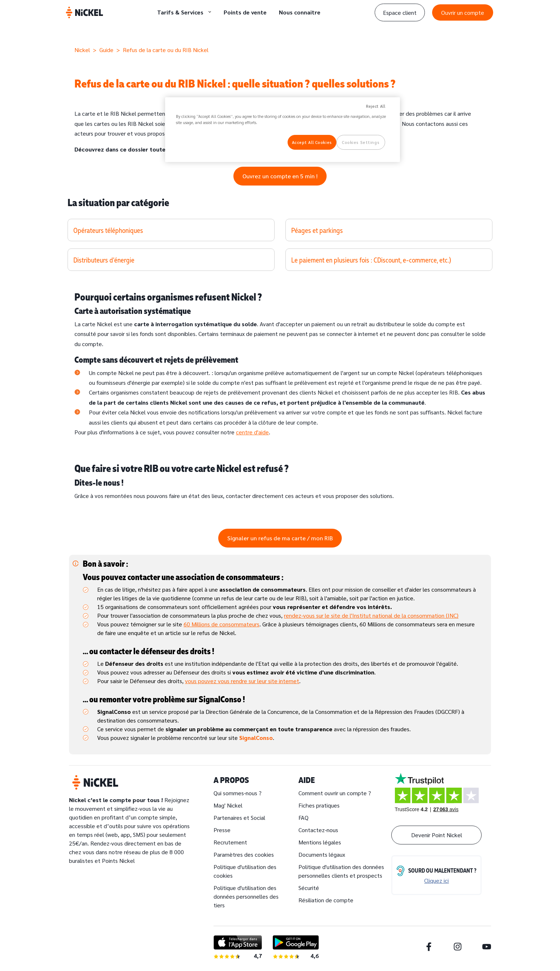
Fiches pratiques (319, 805)
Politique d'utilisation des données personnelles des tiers (246, 896)
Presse (222, 830)
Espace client (400, 12)
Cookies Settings (361, 142)
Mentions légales (320, 842)
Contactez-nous (318, 830)
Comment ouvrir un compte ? (335, 793)
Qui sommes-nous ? (238, 793)
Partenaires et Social (239, 817)
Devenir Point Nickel (437, 835)
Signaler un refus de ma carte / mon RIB (280, 538)
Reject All (376, 106)
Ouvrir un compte (463, 12)
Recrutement (230, 842)
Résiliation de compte (326, 900)
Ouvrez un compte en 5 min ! (280, 176)
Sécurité (309, 888)
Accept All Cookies (312, 142)
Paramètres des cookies (244, 854)
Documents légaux (322, 854)
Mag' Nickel (228, 805)
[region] (283, 130)
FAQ (303, 817)
